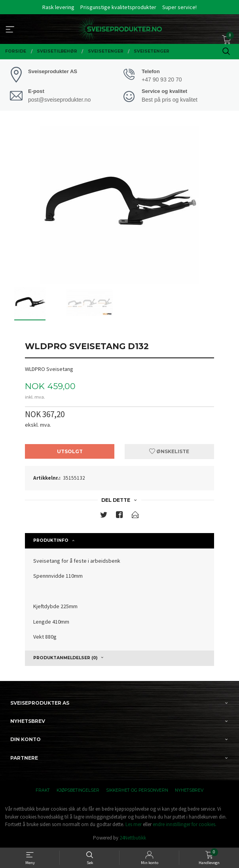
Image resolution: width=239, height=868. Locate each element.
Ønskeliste (169, 451)
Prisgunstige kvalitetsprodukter (118, 7)
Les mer (134, 824)
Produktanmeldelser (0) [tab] (65, 658)
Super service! (179, 7)
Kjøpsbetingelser (78, 790)
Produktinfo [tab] (51, 540)
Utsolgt (70, 451)
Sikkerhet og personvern (137, 790)
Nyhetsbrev (189, 790)
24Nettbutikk (133, 838)
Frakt (43, 790)
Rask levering (58, 7)
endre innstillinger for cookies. (185, 824)
